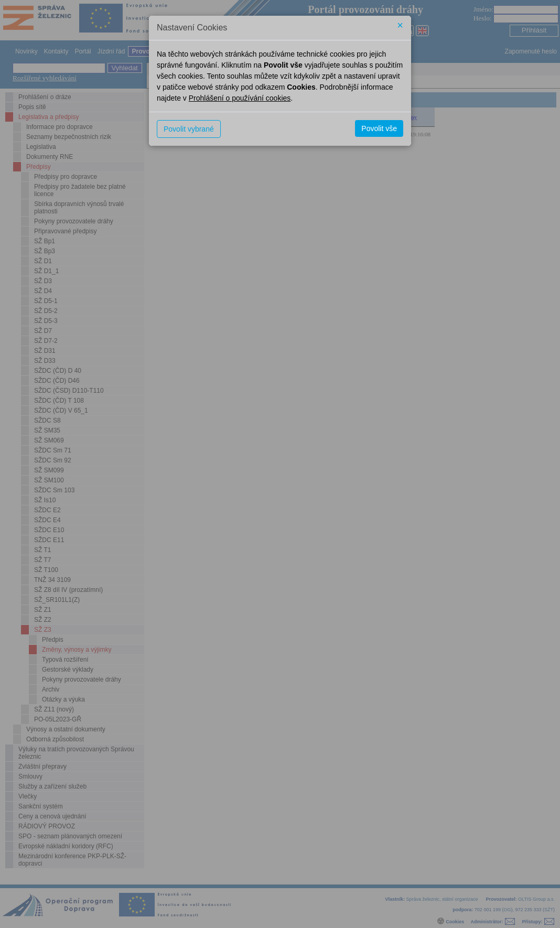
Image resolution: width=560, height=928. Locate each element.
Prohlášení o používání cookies (240, 98)
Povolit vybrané (189, 129)
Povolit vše (379, 128)
